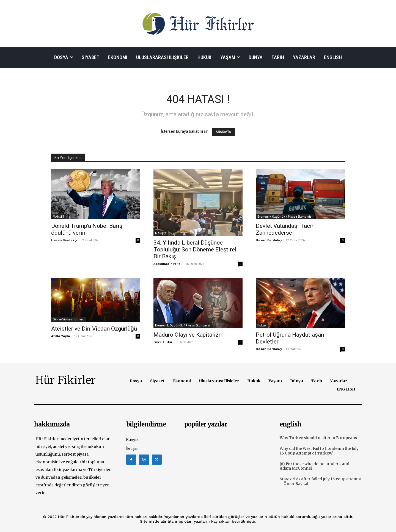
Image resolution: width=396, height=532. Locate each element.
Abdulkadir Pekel (167, 264)
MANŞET (59, 217)
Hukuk (262, 325)
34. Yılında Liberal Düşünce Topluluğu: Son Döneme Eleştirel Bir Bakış (195, 250)
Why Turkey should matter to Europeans (318, 438)
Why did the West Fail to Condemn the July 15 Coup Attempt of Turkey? (319, 451)
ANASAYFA (223, 132)
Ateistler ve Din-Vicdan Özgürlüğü (94, 329)
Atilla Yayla (61, 336)
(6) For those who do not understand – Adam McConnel (316, 466)
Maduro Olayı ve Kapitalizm (189, 335)
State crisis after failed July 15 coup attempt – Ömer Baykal (320, 481)
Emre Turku (163, 342)
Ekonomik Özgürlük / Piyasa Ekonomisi (285, 217)
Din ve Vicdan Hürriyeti (69, 319)
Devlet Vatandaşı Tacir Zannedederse (285, 229)
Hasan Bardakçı (64, 240)
